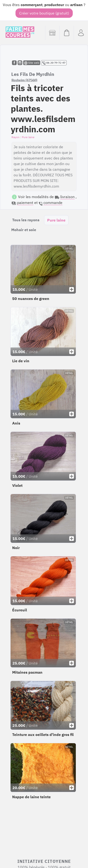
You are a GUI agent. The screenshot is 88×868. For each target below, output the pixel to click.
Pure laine (56, 220)
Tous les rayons (26, 220)
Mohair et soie (24, 230)
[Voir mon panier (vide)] (67, 33)
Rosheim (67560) (24, 80)
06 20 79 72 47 (54, 63)
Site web (32, 63)
